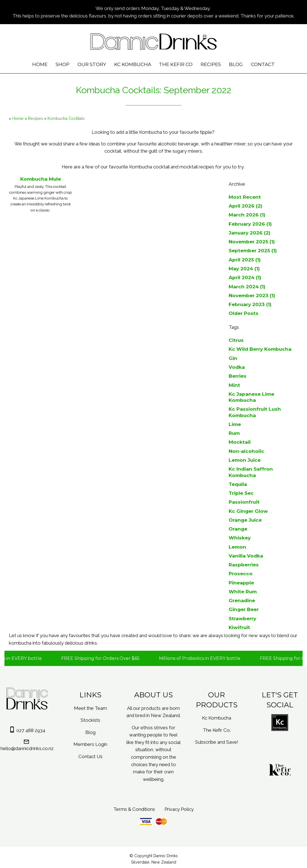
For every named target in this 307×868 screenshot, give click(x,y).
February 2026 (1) (250, 224)
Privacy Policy (179, 809)
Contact (263, 64)
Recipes (211, 64)
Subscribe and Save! (217, 742)
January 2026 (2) (249, 233)
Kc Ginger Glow (248, 511)
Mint (234, 385)
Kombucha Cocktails (66, 118)
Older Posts (244, 313)
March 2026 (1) (247, 215)
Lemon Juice (245, 460)
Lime (235, 424)
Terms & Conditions (134, 809)
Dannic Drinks (166, 856)
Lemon (237, 547)
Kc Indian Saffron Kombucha (251, 472)
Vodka (237, 367)
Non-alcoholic (246, 451)
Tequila (238, 484)
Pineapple (241, 583)
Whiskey (240, 538)
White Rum (243, 591)
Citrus (236, 340)
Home (40, 64)
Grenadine (242, 600)
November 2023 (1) (252, 295)
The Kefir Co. (217, 730)
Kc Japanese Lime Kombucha (251, 397)
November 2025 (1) (252, 242)
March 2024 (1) (247, 287)
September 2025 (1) (253, 250)
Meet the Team (90, 708)
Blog (236, 64)
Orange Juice (245, 520)
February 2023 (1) (250, 304)
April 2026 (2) (245, 206)
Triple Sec (241, 493)
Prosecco (241, 573)
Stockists (90, 720)
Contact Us (90, 756)
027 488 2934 (31, 730)
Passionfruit (244, 502)
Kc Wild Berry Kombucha (260, 349)
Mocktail (240, 442)
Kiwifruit (239, 627)
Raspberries (244, 565)
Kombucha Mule (41, 179)
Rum (234, 433)
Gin (233, 358)
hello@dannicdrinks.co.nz (27, 748)
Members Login (90, 744)
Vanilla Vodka (246, 556)
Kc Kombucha (133, 64)
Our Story (92, 64)
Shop (63, 64)
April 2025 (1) (245, 260)
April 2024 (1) (245, 277)
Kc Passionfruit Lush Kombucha (255, 412)
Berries (238, 376)
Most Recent (245, 197)
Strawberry (242, 618)
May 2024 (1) (244, 268)
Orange (238, 529)
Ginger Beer (244, 609)
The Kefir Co (176, 64)
